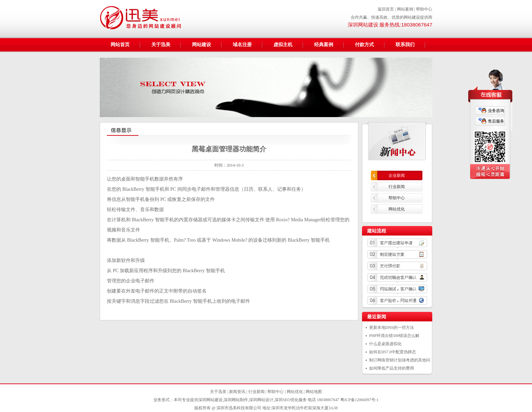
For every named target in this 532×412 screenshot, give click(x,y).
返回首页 (386, 9)
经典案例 (324, 45)
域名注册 (242, 45)
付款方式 (364, 45)
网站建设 (202, 45)
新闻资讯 (237, 392)
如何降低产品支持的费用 (392, 368)
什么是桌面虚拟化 (385, 344)
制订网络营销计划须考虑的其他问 (400, 360)
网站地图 (314, 392)
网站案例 (405, 9)
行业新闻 (397, 187)
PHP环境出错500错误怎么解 (394, 336)
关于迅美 (161, 45)
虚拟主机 (283, 45)
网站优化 (397, 209)
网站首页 (120, 45)
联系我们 (405, 45)
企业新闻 (397, 175)
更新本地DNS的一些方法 (392, 327)
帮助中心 (424, 9)
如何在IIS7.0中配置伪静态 (393, 352)
